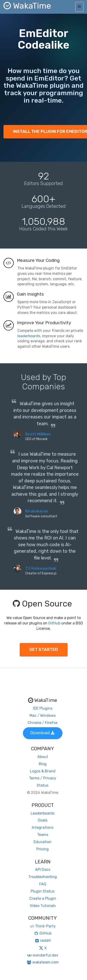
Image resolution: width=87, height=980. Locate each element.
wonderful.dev (43, 955)
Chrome (34, 723)
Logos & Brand (43, 771)
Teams (43, 835)
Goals (43, 820)
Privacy (50, 778)
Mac (33, 716)
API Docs (43, 870)
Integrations (43, 827)
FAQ (43, 884)
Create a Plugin (43, 898)
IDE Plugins (43, 708)
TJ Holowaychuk (41, 568)
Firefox (51, 723)
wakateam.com (43, 962)
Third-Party (43, 926)
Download (42, 733)
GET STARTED (44, 650)
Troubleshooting (43, 877)
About (43, 757)
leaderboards (29, 336)
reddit (43, 941)
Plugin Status (43, 891)
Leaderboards (43, 813)
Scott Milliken (38, 434)
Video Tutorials (43, 906)
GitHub (54, 623)
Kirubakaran (37, 511)
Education (43, 842)
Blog (43, 764)
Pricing (43, 849)
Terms (34, 778)
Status (43, 785)
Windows (48, 716)
